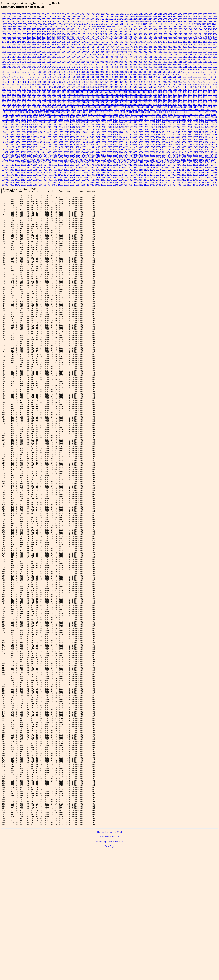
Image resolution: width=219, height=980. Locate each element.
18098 (202, 137)
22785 (165, 175)
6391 (29, 74)
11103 (150, 112)
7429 (145, 84)
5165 (69, 57)
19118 (5, 147)
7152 (4, 82)
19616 (91, 150)
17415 (97, 135)
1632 (24, 37)
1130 (209, 24)
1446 (59, 32)
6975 (24, 79)
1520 (185, 32)
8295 (140, 97)
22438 (42, 172)
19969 (24, 152)
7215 (155, 82)
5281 (74, 62)
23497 (23, 182)
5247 (14, 62)
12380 (165, 115)
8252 (99, 97)
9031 (79, 102)
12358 (42, 115)
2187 (190, 42)
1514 (155, 32)
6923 (200, 77)
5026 (104, 49)
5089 (180, 52)
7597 (130, 87)
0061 (215, 14)
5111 (60, 54)
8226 (69, 97)
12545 (48, 122)
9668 (150, 105)
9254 (135, 102)
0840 (94, 22)
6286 (44, 72)
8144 (14, 94)
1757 (34, 39)
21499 (202, 162)
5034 (145, 49)
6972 (19, 79)
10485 (171, 107)
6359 (205, 72)
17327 (42, 135)
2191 (210, 42)
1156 (50, 27)
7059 (44, 79)
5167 (79, 57)
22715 (48, 175)
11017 (153, 110)
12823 (17, 132)
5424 (69, 67)
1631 (19, 37)
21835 (189, 165)
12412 (91, 117)
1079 (75, 24)
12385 (195, 115)
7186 (104, 82)
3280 (145, 47)
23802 (208, 182)
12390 (214, 115)
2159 (74, 42)
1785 (155, 39)
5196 (4, 59)
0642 (120, 19)
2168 (115, 42)
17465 (134, 135)
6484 (84, 74)
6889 (145, 77)
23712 (153, 182)
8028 (74, 92)
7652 (54, 89)
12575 (97, 122)
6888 (140, 77)
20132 (195, 152)
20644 (208, 157)
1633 (29, 37)
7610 (185, 87)
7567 (49, 87)
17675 (17, 137)
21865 (23, 167)
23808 (5, 185)
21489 (189, 162)
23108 (17, 180)
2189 (200, 42)
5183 (160, 57)
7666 (84, 89)
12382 (177, 115)
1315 (89, 29)
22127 (48, 170)
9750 (180, 105)
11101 (138, 112)
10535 (214, 107)
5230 (145, 59)
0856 (135, 22)
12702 (60, 127)
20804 (48, 160)
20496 (23, 157)
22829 (202, 175)
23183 (42, 180)
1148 (10, 27)
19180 (54, 147)
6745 (210, 74)
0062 (4, 17)
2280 (64, 44)
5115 (79, 54)
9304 (14, 105)
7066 (49, 79)
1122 (169, 24)
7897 (215, 89)
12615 (183, 122)
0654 (170, 19)
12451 (30, 120)
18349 (122, 140)
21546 (30, 165)
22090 (23, 170)
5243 (210, 59)
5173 (109, 57)
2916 (99, 47)
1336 (165, 29)
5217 (84, 59)
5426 (79, 67)
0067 (29, 17)
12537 (17, 122)
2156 (59, 42)
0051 (165, 14)
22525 (128, 172)
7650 (49, 89)
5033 (140, 49)
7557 (24, 87)
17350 (66, 135)
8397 (34, 100)
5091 (190, 52)
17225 (208, 132)
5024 (94, 49)
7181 (79, 82)
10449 (103, 107)
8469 (115, 100)
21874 (36, 167)
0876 (170, 22)
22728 (79, 175)
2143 (210, 39)
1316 (94, 29)
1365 (39, 32)
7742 (145, 89)
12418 (122, 117)
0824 (29, 22)
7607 (175, 87)
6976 (29, 79)
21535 (23, 165)
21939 (116, 167)
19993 (48, 152)
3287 (180, 47)
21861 (17, 167)
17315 (36, 135)
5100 (9, 54)
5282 (79, 62)
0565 (14, 19)
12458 (73, 120)
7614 (205, 87)
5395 (165, 64)
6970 (14, 79)
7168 (74, 82)
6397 (54, 74)
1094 (121, 24)
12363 (66, 115)
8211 (24, 97)
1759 (44, 39)
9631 (74, 105)
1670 (69, 37)
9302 (4, 105)
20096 (153, 152)
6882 (115, 77)
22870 (17, 177)
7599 (140, 87)
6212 (135, 69)
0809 (4, 22)
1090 (101, 24)
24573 (177, 185)
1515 (160, 32)
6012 (190, 67)
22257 (171, 170)
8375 (180, 97)
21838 (196, 165)
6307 (89, 72)
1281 (54, 29)
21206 (214, 160)
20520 (30, 157)
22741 (97, 175)
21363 (85, 162)
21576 (42, 165)
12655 (214, 125)
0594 (89, 19)
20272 (122, 155)
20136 (214, 152)
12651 (189, 125)
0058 (200, 14)
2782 (135, 44)
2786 (155, 44)
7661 (69, 89)
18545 (11, 142)
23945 (91, 185)
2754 (125, 44)
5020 (79, 49)
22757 (134, 175)
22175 (79, 170)
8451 (89, 100)
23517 (42, 182)
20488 (11, 157)
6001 (160, 67)
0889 (215, 22)
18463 (202, 140)
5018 (69, 49)
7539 (195, 84)
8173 (89, 94)
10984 (30, 110)
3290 (195, 47)
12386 (201, 115)
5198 (14, 59)
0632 (99, 19)
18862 (42, 145)
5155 (19, 57)
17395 (91, 135)
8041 (84, 92)
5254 (44, 62)
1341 (190, 29)
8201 (195, 94)
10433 (48, 107)
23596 (97, 182)
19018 (122, 145)
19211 (73, 147)
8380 (190, 97)
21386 (103, 162)
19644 (109, 150)
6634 (155, 74)
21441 (140, 162)
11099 (125, 112)
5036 (155, 49)
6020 (205, 67)
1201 (169, 27)
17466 (140, 135)
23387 (134, 180)
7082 (95, 79)
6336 (140, 72)
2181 (175, 42)
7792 (160, 89)
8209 (14, 97)
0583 (59, 19)
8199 (185, 94)
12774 (97, 130)
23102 (11, 180)
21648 (48, 165)
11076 (35, 112)
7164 (54, 82)
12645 (153, 125)
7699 (130, 89)
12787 (171, 130)
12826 (36, 132)
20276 (128, 155)
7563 (39, 87)
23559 (79, 182)
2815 (24, 47)
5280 (69, 62)
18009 (109, 137)
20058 (116, 152)
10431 (42, 107)
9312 (34, 105)
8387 (215, 97)
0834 (69, 22)
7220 (170, 82)
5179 (140, 57)
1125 (184, 24)
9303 (9, 105)
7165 (59, 82)
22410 (36, 172)
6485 (89, 74)
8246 (89, 97)
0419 (94, 17)
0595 (94, 19)
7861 (210, 89)
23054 (165, 177)
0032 (130, 14)
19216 (79, 147)
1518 (175, 32)
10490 (183, 107)
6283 (29, 72)
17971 (97, 137)
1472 (94, 32)
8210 (19, 97)
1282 (59, 29)
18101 (208, 137)
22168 (73, 170)
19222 (85, 147)
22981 (109, 177)
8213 (34, 97)
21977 (159, 167)
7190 (125, 82)
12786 (165, 130)
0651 (160, 19)
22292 (214, 170)
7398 (94, 84)
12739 (183, 127)
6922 (195, 77)
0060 (210, 14)
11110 (185, 112)
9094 (99, 102)
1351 (19, 32)
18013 (116, 137)
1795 (195, 39)
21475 (165, 162)
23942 (85, 185)
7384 (79, 84)
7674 (104, 89)
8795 (4, 102)
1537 (24, 34)
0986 (40, 24)
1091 (106, 24)
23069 (183, 177)
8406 (44, 100)
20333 (159, 155)
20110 (177, 152)
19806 (177, 150)
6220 (150, 69)
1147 (5, 27)
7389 (84, 84)
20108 (165, 152)
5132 (154, 54)
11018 (159, 110)
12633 (79, 125)
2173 (140, 42)
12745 (208, 127)
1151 (25, 27)
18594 (42, 142)
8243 (84, 97)
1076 (60, 24)
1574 (94, 34)
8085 (135, 92)
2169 (120, 42)
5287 (99, 62)
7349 (44, 84)
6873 (89, 77)
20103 (159, 152)
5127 (134, 54)
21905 (91, 167)
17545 (183, 135)
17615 (5, 137)
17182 (196, 132)
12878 (60, 132)
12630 (60, 125)
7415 (125, 84)
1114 (131, 24)
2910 (69, 47)
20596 (134, 157)
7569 (59, 87)
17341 (60, 135)
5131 (149, 54)
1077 (65, 24)
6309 (99, 72)
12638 (109, 125)
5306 (155, 62)
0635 (104, 19)
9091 (89, 102)
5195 (215, 57)
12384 (189, 115)
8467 (109, 100)
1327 (140, 29)
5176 (125, 57)
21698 (91, 165)
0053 (175, 14)
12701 (54, 127)
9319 (54, 105)
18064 (159, 137)
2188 (195, 42)
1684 (130, 37)
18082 (183, 137)
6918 (175, 77)
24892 (208, 185)
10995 (92, 110)
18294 (66, 140)
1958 (200, 39)
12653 (202, 125)
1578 (115, 34)
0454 (135, 17)
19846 (196, 150)
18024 (128, 137)
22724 (66, 175)
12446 (214, 117)
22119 (42, 170)
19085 (189, 145)
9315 (44, 105)
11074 (29, 112)
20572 (97, 157)
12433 (189, 117)
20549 (79, 157)
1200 (164, 27)
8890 (24, 102)
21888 (60, 167)
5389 (145, 64)
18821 (214, 142)
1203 (179, 27)
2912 (79, 47)
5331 (54, 64)
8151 (34, 94)
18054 (153, 137)
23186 (48, 180)
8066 (110, 92)
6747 (4, 77)
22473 (66, 172)
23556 (73, 182)
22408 (30, 172)
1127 (194, 24)
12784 (153, 130)
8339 (155, 97)
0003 (14, 14)
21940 (122, 167)
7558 (29, 87)
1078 (70, 24)
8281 (130, 97)
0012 (54, 14)
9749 (175, 105)
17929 (85, 137)
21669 (66, 165)
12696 (42, 127)
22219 (128, 170)
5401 (195, 64)
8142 (4, 94)
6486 (94, 74)
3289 (190, 47)
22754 (122, 175)
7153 (9, 82)
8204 (205, 94)
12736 (177, 127)
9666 (145, 105)
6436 (74, 74)
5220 (94, 59)
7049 (34, 79)
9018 (69, 102)
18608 (54, 142)
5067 (74, 52)
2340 (74, 44)
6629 (130, 74)
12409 (73, 117)
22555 (153, 172)
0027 (104, 14)
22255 (165, 170)
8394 (24, 100)
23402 (146, 180)
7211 (135, 82)
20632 (196, 157)
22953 (66, 177)
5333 (64, 64)
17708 (23, 137)
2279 (59, 44)
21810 (146, 165)
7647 (39, 89)
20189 (60, 155)
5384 (125, 64)
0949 (15, 24)
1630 (14, 37)
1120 (160, 24)
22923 (48, 177)
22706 (42, 175)
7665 (79, 89)
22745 (109, 175)
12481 (171, 120)
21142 (201, 160)
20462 (5, 157)
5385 (130, 64)
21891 (73, 167)
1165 (94, 27)
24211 (134, 185)
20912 (85, 160)
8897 (34, 102)
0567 (24, 19)
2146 (9, 42)
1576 (104, 34)
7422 (130, 84)
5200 (24, 59)
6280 (14, 72)
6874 (94, 77)
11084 (53, 112)
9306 (24, 105)
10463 (140, 107)
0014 (64, 14)
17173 (189, 132)
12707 (66, 127)
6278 (4, 72)
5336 (74, 64)
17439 (128, 135)
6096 (59, 69)
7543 (200, 84)
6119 (109, 69)
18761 (159, 142)
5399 (185, 64)
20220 (73, 155)
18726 (128, 142)
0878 (180, 22)
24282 (140, 185)
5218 (89, 59)
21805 (140, 165)
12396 (17, 117)
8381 (195, 97)
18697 (109, 142)
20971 (134, 160)
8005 (44, 92)
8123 (175, 92)
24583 (183, 185)
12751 (23, 130)
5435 (99, 67)
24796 (202, 185)
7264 (29, 84)
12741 (189, 127)
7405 (109, 84)
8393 (19, 100)
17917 (79, 137)
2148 (19, 42)
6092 (39, 69)
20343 (171, 155)
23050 (159, 177)
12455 (54, 120)
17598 (208, 135)
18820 (208, 142)
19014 (109, 145)
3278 (135, 47)
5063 (54, 52)
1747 (200, 37)
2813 (14, 47)
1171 (124, 27)
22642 (208, 172)
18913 (66, 145)
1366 (44, 32)
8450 (84, 100)
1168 (109, 27)
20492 (17, 157)
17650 (11, 137)
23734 (165, 182)
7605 (165, 87)
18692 (103, 142)
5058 (34, 52)
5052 (9, 52)
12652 (196, 125)
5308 (165, 62)
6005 (170, 67)
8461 (99, 100)
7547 (210, 84)
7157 (29, 82)
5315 (190, 62)
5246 (9, 62)
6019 (200, 67)
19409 (202, 147)
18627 (60, 142)
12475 (134, 120)
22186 (91, 170)
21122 (189, 160)
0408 (84, 17)
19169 (42, 147)
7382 (74, 84)
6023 (4, 69)
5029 (120, 49)
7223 (185, 82)
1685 (135, 37)
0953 (20, 24)
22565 (165, 172)
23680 (140, 182)
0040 (155, 14)
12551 (66, 122)
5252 (39, 62)
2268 (4, 44)
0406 (74, 17)
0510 (205, 17)
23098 (5, 180)
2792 (185, 44)
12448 (11, 120)
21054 (165, 160)
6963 (215, 77)
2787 (160, 44)
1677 (99, 37)
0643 (125, 19)
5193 (205, 57)
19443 (11, 150)
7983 (34, 92)
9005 (54, 102)
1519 (180, 32)
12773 (91, 130)
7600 (145, 87)
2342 (84, 44)
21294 (48, 162)
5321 (4, 64)
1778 (120, 39)
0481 (180, 17)
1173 (134, 27)
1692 (165, 37)
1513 (150, 32)
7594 (115, 87)
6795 (74, 77)
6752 (29, 77)
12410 (79, 117)
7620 (9, 89)
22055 (202, 167)
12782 (140, 130)
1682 (120, 37)
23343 (109, 180)
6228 (185, 69)
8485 (160, 100)
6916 (165, 77)
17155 (177, 132)
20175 (48, 155)
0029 (115, 14)
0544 (215, 17)
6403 (69, 74)
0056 (190, 14)
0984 (35, 24)
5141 (200, 54)
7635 (24, 89)
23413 (153, 180)
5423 (64, 67)
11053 (183, 110)
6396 (49, 74)
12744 (202, 127)
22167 (66, 170)
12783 (146, 130)
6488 (99, 74)
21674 (73, 165)
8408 (49, 100)
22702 (36, 175)
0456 (145, 17)
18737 (134, 142)
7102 (155, 79)
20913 (91, 160)
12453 (42, 120)
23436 (171, 180)
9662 (140, 105)
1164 (89, 27)
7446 (155, 84)
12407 (60, 117)
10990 (67, 110)
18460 (196, 140)
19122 (11, 147)
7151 (215, 79)
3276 (125, 47)
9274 (170, 102)
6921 (190, 77)
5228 (135, 59)
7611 (190, 87)
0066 (24, 17)
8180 (120, 94)
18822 (5, 145)
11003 (122, 110)
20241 (91, 155)
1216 (199, 27)
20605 (153, 157)
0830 (49, 22)
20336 (165, 155)
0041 (160, 14)
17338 (54, 135)
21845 (214, 165)
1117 (145, 24)
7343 (34, 84)
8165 (64, 94)
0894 (10, 24)
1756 (29, 39)
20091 (146, 152)
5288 (104, 62)
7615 (210, 87)
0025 (99, 14)
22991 (122, 177)
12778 (116, 130)
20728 (42, 160)
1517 (170, 32)
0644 (130, 19)
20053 (103, 152)
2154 (49, 42)
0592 (79, 19)
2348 (115, 44)
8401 (39, 100)
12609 (146, 122)
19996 (54, 152)
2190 (205, 42)
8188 (145, 94)
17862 (60, 137)
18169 (23, 140)
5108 (50, 54)
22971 (91, 177)
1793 (190, 39)
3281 (150, 47)
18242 (48, 140)
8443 (69, 100)
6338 (150, 72)
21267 (17, 162)
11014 (147, 110)
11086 (65, 112)
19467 (23, 150)
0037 (150, 14)
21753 (109, 165)
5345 (84, 64)
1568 (64, 34)
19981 (42, 152)
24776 (195, 185)
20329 (153, 155)
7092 (135, 79)
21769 (116, 165)
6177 (124, 69)
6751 (24, 77)
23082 (208, 177)
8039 (79, 92)
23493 (17, 182)
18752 (146, 142)
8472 (120, 100)
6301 (59, 72)
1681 (115, 37)
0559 (4, 19)
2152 (39, 42)
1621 (200, 34)
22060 (208, 167)
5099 (4, 54)
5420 (49, 67)
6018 (195, 67)
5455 (155, 67)
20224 (79, 155)
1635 (39, 37)
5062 (49, 52)
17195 (202, 132)
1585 (150, 34)
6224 (165, 69)
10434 (54, 107)
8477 (135, 100)
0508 (195, 17)
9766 (25, 107)
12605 (122, 122)
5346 (89, 64)
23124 (23, 180)
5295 (109, 62)
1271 (4, 29)
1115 (135, 24)
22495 (91, 172)
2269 (9, 44)
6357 (195, 72)
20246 (97, 155)
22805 (183, 175)
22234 (140, 170)
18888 (60, 145)
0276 (54, 17)
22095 (30, 170)
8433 (59, 100)
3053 (109, 47)
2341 (79, 44)
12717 (109, 127)
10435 (60, 107)
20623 (177, 157)
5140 (195, 54)
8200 (190, 94)
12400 (30, 117)
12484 (189, 120)
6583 (120, 74)
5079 (130, 52)
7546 (205, 84)
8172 (84, 94)
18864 (48, 145)
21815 (159, 165)
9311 (29, 105)
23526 (48, 182)
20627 (183, 157)
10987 (49, 110)
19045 (134, 145)
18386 (153, 140)
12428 (165, 117)
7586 (94, 87)
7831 (175, 89)
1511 (140, 32)
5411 (4, 67)
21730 (97, 165)
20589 (122, 157)
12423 (146, 117)
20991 (147, 160)
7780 (150, 89)
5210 (49, 59)
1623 (210, 34)
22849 (5, 177)
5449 (130, 67)
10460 (128, 107)
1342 (195, 29)
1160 (69, 27)
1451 (79, 32)
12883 (91, 132)
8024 (69, 92)
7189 (120, 82)
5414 (19, 67)
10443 (91, 107)
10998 (110, 110)
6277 (215, 69)
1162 (79, 27)
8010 (59, 92)
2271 (19, 44)
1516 (165, 32)
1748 (205, 37)
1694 (175, 37)
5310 (175, 62)
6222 (155, 69)
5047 (200, 49)
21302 (60, 162)
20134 (202, 152)
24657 (189, 185)
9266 (165, 102)
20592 (128, 157)
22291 (208, 170)
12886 (109, 132)
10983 (24, 110)
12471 (116, 120)
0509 (200, 17)
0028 (109, 14)
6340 (160, 72)
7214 (150, 82)
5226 (125, 59)
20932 (110, 160)
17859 (54, 137)
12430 (177, 117)
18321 (97, 140)
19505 (30, 150)
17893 (66, 137)
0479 (175, 17)
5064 (59, 52)
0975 (30, 24)
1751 (4, 39)
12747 (214, 127)
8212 (29, 97)
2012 (205, 39)
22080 (11, 170)
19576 (48, 150)
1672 (79, 37)
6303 (69, 72)
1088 (91, 24)
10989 (61, 110)
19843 (189, 150)
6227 (180, 69)
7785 (155, 89)
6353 (175, 72)
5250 (29, 62)
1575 (99, 34)
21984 (165, 167)
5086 (165, 52)
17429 (116, 135)
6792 (59, 77)
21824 (171, 165)
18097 (196, 137)
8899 (44, 102)
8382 (200, 97)
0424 (120, 17)
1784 (150, 39)
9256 (140, 102)
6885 (130, 77)
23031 (134, 177)
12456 (60, 120)
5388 (140, 64)
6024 (9, 69)
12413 (97, 117)
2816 (29, 47)
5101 (14, 54)
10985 (36, 110)
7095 (140, 79)
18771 (171, 142)
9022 (74, 102)
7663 (74, 89)
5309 (170, 62)
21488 (183, 162)
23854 (36, 185)
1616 (180, 34)
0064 (14, 17)
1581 (130, 34)
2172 (135, 42)
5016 (59, 49)
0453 (130, 17)
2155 (54, 42)
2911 (74, 47)
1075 (55, 24)
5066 (69, 52)
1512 (145, 32)
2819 (44, 47)
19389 (183, 147)
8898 (39, 102)
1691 (160, 37)
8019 (64, 92)
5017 (64, 49)
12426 (159, 117)
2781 (130, 44)
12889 (122, 132)
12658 (17, 127)
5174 (115, 57)
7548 (215, 84)
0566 (19, 19)
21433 (128, 162)
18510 (5, 142)
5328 (39, 64)
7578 (79, 87)
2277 (49, 44)
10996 (98, 110)
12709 (79, 127)
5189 (185, 57)
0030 (120, 14)
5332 (59, 64)
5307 (160, 62)
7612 (195, 87)
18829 (17, 145)
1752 (9, 39)
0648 (145, 19)
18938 (85, 145)
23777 (189, 182)
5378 (104, 64)
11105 (162, 112)
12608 (140, 122)
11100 (132, 112)
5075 (109, 52)
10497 (201, 107)
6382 (19, 74)
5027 (109, 49)
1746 (195, 37)
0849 (104, 22)
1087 (85, 24)
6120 (114, 69)
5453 (150, 67)
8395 (29, 100)
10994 (86, 110)
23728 (159, 182)
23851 (24, 185)
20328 (146, 155)
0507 (190, 17)
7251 (195, 82)
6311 (109, 72)
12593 (109, 122)
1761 (54, 39)
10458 (122, 107)
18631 (66, 142)
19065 (159, 145)
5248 (19, 62)
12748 (5, 130)
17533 (171, 135)
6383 (24, 74)
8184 (135, 94)
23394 (140, 180)
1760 (49, 39)
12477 (146, 120)
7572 (64, 87)
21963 (140, 167)
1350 (14, 32)
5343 (79, 64)
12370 (109, 115)
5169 (89, 57)
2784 (145, 44)
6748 (9, 77)
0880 (185, 22)
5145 (4, 57)
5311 (180, 62)
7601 (150, 87)
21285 (30, 162)
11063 (4, 112)
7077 (69, 79)
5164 (64, 57)
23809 (11, 185)
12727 (140, 127)
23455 (189, 180)
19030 (128, 145)
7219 (165, 82)
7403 (104, 84)
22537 (134, 172)
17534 (177, 135)
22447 (60, 172)
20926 (104, 160)
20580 (116, 157)
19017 (116, 145)
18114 (5, 140)
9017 (64, 102)
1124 (179, 24)
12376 (140, 115)
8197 (175, 94)
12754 (36, 130)
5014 (49, 49)
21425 (122, 162)
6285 (39, 72)
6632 (145, 74)
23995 (128, 185)
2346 (104, 44)
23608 (116, 182)
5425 (74, 67)
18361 (128, 140)
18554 (17, 142)
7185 (99, 82)
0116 (44, 17)
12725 (134, 127)
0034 (140, 14)
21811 (152, 165)
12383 (183, 115)
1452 (84, 32)
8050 (90, 92)
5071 (89, 52)
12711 (85, 127)
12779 (122, 130)
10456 (115, 107)
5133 (159, 54)
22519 (122, 172)
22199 (97, 170)
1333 (150, 29)
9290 (185, 102)
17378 (73, 135)
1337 (170, 29)
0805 (210, 19)
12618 (202, 122)
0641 (115, 19)
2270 (14, 44)
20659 (214, 157)
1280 (49, 29)
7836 (180, 89)
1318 (104, 29)
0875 (165, 22)
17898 (73, 137)
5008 (19, 49)
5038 (165, 49)
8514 (210, 100)
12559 (85, 122)
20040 (85, 152)
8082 (130, 92)
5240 (195, 59)
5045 (190, 49)
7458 (160, 84)
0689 (180, 19)
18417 (177, 140)
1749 (210, 37)
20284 (134, 155)
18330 (109, 140)
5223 (109, 59)
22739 (91, 175)
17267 (11, 135)
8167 (74, 94)
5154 (14, 57)
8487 (170, 100)
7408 (115, 84)
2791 (180, 44)
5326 (29, 64)
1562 (34, 34)
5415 (24, 67)
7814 (170, 89)
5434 (94, 67)
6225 (170, 69)
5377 (99, 64)
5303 (140, 62)
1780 (130, 39)
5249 (24, 62)
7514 (180, 84)
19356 (159, 147)
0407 (79, 17)
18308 (85, 140)
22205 (103, 170)
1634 (34, 37)
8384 (210, 97)
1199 (158, 27)
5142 (205, 54)
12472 (122, 120)
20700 (24, 160)
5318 (205, 62)
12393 (5, 117)
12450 (23, 120)
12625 (30, 125)
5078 (125, 52)
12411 (85, 117)
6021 (210, 67)
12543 (42, 122)
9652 (115, 105)
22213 (116, 170)
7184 (94, 82)
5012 (39, 49)
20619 (165, 157)
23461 (196, 180)
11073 (22, 112)
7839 (185, 89)
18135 (11, 140)
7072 (59, 79)
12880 (73, 132)
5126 (129, 54)
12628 (48, 125)
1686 (140, 37)
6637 (165, 74)
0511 (210, 17)
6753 (34, 77)
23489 (11, 182)
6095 (54, 69)
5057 (29, 52)
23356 (116, 180)
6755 (44, 77)
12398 (23, 117)
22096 (36, 170)
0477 (165, 17)
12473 (128, 120)
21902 (85, 167)
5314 (185, 62)
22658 (5, 175)
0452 (125, 17)
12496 (5, 122)
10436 (66, 107)
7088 (120, 79)
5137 (179, 54)
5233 (160, 59)
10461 (134, 107)
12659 (23, 127)
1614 (170, 34)
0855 (130, 22)
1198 (154, 27)
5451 (140, 67)
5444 (104, 67)
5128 (139, 54)
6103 (90, 69)
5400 (190, 64)
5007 (14, 49)
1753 (14, 39)
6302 (64, 72)
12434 (196, 117)
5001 (200, 47)
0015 (69, 14)
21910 (97, 167)
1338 (175, 29)
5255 (49, 62)
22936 (60, 177)
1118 (150, 24)
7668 (89, 89)
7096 (145, 79)
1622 (205, 34)
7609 (180, 87)
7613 (200, 87)
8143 (9, 94)
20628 (189, 157)
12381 (171, 115)
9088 (84, 102)
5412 (9, 67)
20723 (36, 160)
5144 (215, 54)
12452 (36, 120)
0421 (104, 17)
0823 (24, 22)
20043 (91, 152)
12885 (103, 132)
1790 (180, 39)
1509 (130, 32)
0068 (34, 17)
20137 (5, 155)
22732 (85, 175)
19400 (189, 147)
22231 (134, 170)
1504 (120, 32)
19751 (165, 150)
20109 (171, 152)
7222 (180, 82)
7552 (9, 87)
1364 (34, 32)
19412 (208, 147)
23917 (67, 185)
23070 (189, 177)
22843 (214, 175)
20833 (61, 160)
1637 (44, 37)
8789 (215, 100)
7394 (89, 84)
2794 (190, 44)
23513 (36, 182)
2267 (215, 42)
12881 (79, 132)
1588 (165, 34)
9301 (215, 102)
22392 (23, 172)
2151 (34, 42)
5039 (170, 49)
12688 (30, 127)
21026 (159, 160)
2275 (39, 44)
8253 (104, 97)
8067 (115, 92)
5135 (169, 54)
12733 (165, 127)
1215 (194, 27)
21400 (109, 162)
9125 (125, 102)
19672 (116, 150)
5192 (200, 57)
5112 (64, 54)
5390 (150, 64)
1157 (55, 27)
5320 (215, 62)
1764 (69, 39)
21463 (153, 162)
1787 (165, 39)
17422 (103, 135)
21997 (183, 167)
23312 (91, 180)
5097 (215, 52)
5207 (34, 59)
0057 (195, 14)
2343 (89, 44)
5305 (150, 62)
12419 (128, 117)
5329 (44, 64)
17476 (153, 135)
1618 (190, 34)
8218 (59, 97)
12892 (128, 132)
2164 (94, 42)
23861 (42, 185)
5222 (104, 59)
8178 (109, 94)
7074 (64, 79)
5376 (94, 64)
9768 (30, 107)
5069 (84, 52)
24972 (214, 185)
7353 (54, 84)
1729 (190, 37)
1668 (59, 37)
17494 (159, 135)
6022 (215, 67)
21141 (195, 160)
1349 (9, 32)
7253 (205, 82)
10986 (43, 110)
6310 (104, 72)
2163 (89, 42)
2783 (140, 44)
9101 (120, 102)
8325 (150, 97)
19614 (85, 150)
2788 (165, 44)
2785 (150, 44)
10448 (97, 107)
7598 (135, 87)
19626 (97, 150)
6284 (34, 72)
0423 (115, 17)
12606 (128, 122)
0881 (190, 22)
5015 (54, 49)
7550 (4, 87)
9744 (170, 105)
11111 (191, 112)
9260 (150, 102)
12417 (116, 117)
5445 (109, 67)
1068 (45, 24)
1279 (44, 29)
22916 (42, 177)
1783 (145, 39)
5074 (104, 52)
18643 (73, 142)
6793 (64, 77)
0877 (175, 22)
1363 (29, 32)
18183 (30, 140)
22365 (11, 172)
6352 (170, 72)
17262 (214, 132)
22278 (196, 170)
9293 (195, 102)
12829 (54, 132)
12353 (35, 115)
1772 (104, 39)
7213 (145, 82)
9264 (155, 102)
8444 (74, 100)
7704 (140, 89)
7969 (29, 92)
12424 (153, 117)
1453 (89, 32)
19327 (134, 147)
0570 (39, 19)
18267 (54, 140)
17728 (36, 137)
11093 (95, 112)
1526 (215, 32)
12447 (5, 120)
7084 (105, 79)
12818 (202, 130)
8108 (155, 92)
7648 (44, 89)
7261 (14, 84)
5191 (195, 57)
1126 (189, 24)
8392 (14, 100)
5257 (54, 62)
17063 (140, 132)
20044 (97, 152)
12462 (97, 120)
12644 (146, 125)
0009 (39, 14)
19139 (23, 147)
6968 (9, 79)
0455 (140, 17)
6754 (39, 77)
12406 (54, 117)
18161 (17, 140)
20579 (109, 157)
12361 (54, 115)
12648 (171, 125)
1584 (145, 34)
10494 (189, 107)
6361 (215, 72)
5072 (94, 52)
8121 (170, 92)
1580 (125, 34)
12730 (159, 127)
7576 (74, 87)
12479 (159, 120)
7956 (19, 92)
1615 (175, 34)
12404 (48, 117)
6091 (34, 69)
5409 (210, 64)
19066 (165, 145)
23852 (30, 185)
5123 (114, 54)
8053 (100, 92)
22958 (79, 177)
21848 (5, 167)
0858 (145, 22)
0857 (140, 22)
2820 (49, 47)
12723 (122, 127)
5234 (165, 59)
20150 (30, 155)
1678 (104, 37)
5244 (215, 59)
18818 (202, 142)
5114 (74, 54)
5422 (59, 67)
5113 (69, 54)
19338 (140, 147)
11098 (119, 112)
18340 (116, 140)
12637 (103, 125)
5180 (145, 57)
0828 (39, 22)
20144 (17, 155)
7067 (54, 79)
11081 (41, 112)
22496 (97, 172)
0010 (44, 14)
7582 (84, 87)
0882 (195, 22)
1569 (69, 34)
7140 (195, 79)
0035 (145, 14)
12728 (146, 127)
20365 (196, 155)
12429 (171, 117)
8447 (79, 100)
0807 (215, 19)
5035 (150, 49)
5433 (89, 67)
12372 (122, 115)
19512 (36, 150)
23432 (165, 180)
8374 (175, 97)
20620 (171, 157)
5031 (130, 49)
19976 (36, 152)
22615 (189, 172)
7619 (4, 89)
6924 (205, 77)
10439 (78, 107)
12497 (11, 122)
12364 (72, 115)
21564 (36, 165)
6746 (215, 74)
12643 (140, 125)
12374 (134, 115)
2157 (64, 42)
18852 (30, 145)
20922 (97, 160)
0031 (125, 14)
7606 (170, 87)
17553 (189, 135)
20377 (202, 155)
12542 (36, 122)
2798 (210, 44)
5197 (9, 59)
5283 (84, 62)
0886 (200, 22)
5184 (165, 57)
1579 (120, 34)
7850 (200, 89)
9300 (210, 102)
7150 (210, 79)
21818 (165, 165)
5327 (34, 64)
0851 (109, 22)
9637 (89, 105)
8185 (140, 94)
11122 (11, 115)
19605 (79, 150)
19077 (183, 145)
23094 (214, 177)
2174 (145, 42)
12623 (17, 125)
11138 (23, 115)
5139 (190, 54)
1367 (49, 32)
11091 (83, 112)
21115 (183, 160)
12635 (91, 125)
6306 (84, 72)
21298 (54, 162)
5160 (44, 57)
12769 (79, 130)
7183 (89, 82)
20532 (54, 157)
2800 (4, 47)
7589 (104, 87)
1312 (74, 29)
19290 (103, 147)
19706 (128, 150)
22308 (5, 172)
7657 (59, 89)
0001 (4, 14)
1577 (109, 34)
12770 (85, 130)
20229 (85, 155)
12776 (109, 130)
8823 (19, 102)
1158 (60, 27)
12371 (115, 115)
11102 (144, 112)
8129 (195, 92)
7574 (69, 87)
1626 (9, 37)
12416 (109, 117)
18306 (79, 140)
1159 (64, 27)
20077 (134, 152)
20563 (91, 157)
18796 (189, 142)
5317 (200, 62)
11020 (171, 110)
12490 (208, 120)
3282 (155, 47)
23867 (48, 185)
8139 (215, 92)
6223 (160, 69)
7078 (74, 79)
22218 (122, 170)
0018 (79, 14)
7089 (125, 79)
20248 (103, 155)
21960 (134, 167)
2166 (104, 42)
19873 (202, 150)
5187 (175, 57)
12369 (103, 115)
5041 (180, 49)
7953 (14, 92)
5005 (4, 49)
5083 (150, 52)
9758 (205, 105)
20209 (66, 155)
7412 (120, 84)
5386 (135, 64)
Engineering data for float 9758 (110, 969)
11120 (5, 115)
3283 (160, 47)
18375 (146, 140)
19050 (140, 145)
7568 (54, 87)
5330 (49, 64)
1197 (149, 27)
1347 (215, 29)
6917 (170, 77)
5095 (210, 52)
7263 (24, 84)
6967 (4, 79)
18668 (91, 142)
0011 (49, 14)
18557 (23, 142)
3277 (130, 47)
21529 (17, 165)
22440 (48, 172)
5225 (120, 59)
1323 (125, 29)
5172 (104, 57)
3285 (170, 47)
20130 (189, 152)
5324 (19, 64)
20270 (116, 155)
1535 (14, 34)
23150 (36, 180)
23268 (66, 180)
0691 (190, 19)
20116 (183, 152)
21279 (23, 162)
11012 (141, 110)
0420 (99, 17)
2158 (69, 42)
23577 (85, 182)
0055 (185, 14)
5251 (34, 62)
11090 (77, 112)
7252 (200, 82)
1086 (80, 24)
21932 (109, 167)
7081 (90, 79)
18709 (116, 142)
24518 (171, 185)
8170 (79, 94)
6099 (74, 69)
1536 (19, 34)
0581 (49, 19)
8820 (14, 102)
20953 (116, 160)
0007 (34, 14)
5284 (89, 62)
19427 (214, 147)
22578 (171, 172)
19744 (153, 150)
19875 (208, 150)
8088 (145, 92)
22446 (54, 172)
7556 (19, 87)
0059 (205, 14)
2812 (9, 47)
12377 (146, 115)
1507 (125, 32)
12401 (36, 117)
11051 (177, 110)
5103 (24, 54)
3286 (175, 47)
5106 (40, 54)
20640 (202, 157)
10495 (195, 107)
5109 (55, 54)
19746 (159, 150)
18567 (30, 142)
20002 (67, 152)
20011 (73, 152)
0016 (74, 14)
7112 (170, 79)
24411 (152, 185)
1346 (210, 29)
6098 (69, 69)
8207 (4, 97)
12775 (103, 130)
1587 (160, 34)
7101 (150, 79)
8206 (215, 94)
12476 (140, 120)
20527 (42, 157)
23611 (128, 182)
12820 (214, 130)
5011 (34, 49)
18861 (36, 145)
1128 (199, 24)
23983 (122, 185)
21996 (177, 167)
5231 (150, 59)
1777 (115, 39)
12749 (11, 130)
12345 (29, 115)
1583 (140, 34)
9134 (130, 102)
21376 (91, 162)
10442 (85, 107)
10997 (104, 110)
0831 (54, 22)
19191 (60, 147)
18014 (122, 137)
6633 (150, 74)
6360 (210, 72)
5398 (180, 64)
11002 (116, 110)
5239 (190, 59)
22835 (208, 175)
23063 (177, 177)
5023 (89, 49)
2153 (44, 42)
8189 (150, 94)
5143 (210, 54)
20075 (128, 152)
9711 (155, 105)
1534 (9, 34)
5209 (44, 59)
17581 (202, 135)
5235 (170, 59)
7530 (190, 84)
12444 (202, 117)
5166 (74, 57)
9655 (120, 105)
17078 (153, 132)
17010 (134, 132)
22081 (17, 170)
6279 (9, 72)
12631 (66, 125)
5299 (120, 62)
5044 (185, 49)
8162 (49, 94)
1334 (155, 29)
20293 (140, 155)
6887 (135, 77)
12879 (66, 132)
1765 (74, 39)
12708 (73, 127)
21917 (103, 167)
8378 (185, 97)
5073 (99, 52)
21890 (66, 167)
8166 (69, 94)
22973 (103, 177)
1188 (144, 27)
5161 (49, 57)
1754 (19, 39)
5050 (215, 49)
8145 (19, 94)
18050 (146, 137)
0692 (195, 19)
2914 (89, 47)
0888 (210, 22)
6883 (120, 77)
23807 (214, 182)
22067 (5, 170)
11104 (156, 112)
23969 (116, 185)
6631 (140, 74)
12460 (85, 120)
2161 (79, 42)
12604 (116, 122)
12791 (189, 130)
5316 (195, 62)
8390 (4, 100)
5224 (115, 59)
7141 (200, 79)
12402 (42, 117)
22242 (146, 170)
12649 (177, 125)
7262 (19, 84)
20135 (208, 152)
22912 (36, 177)
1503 (115, 32)
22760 (140, 175)
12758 (54, 130)
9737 (165, 105)
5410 (215, 64)
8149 (29, 94)
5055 (19, 52)
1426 (54, 32)
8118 (165, 92)
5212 (59, 59)
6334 (130, 72)
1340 (185, 29)
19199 (66, 147)
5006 (9, 49)
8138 (210, 92)
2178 (160, 42)
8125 (180, 92)
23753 (183, 182)
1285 (64, 29)
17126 (159, 132)
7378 (64, 84)
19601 (73, 150)
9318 (49, 105)
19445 (17, 150)
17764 (42, 137)
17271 (17, 135)
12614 (177, 122)
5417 (34, 67)
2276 (44, 44)
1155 (45, 27)
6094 (49, 69)
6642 (190, 74)
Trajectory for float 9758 (109, 964)
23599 (109, 182)
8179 (115, 94)
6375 (9, 74)
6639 (175, 74)
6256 (200, 69)
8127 (190, 92)
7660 (64, 89)
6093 (44, 69)
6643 (195, 74)
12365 (78, 115)
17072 (146, 132)
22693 (30, 175)
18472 (208, 140)
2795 (195, 44)
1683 (125, 37)
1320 (109, 29)
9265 (160, 102)
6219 (145, 69)
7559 (34, 87)
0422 (109, 17)
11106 (168, 112)
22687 (23, 175)
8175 (99, 94)
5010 (29, 49)
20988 (141, 160)
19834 (183, 150)
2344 (94, 44)
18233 (42, 140)
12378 (152, 115)
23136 (30, 180)
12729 (153, 127)
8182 (125, 94)
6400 (59, 74)
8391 (9, 100)
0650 (155, 19)
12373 (128, 115)
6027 (24, 69)
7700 (135, 89)
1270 (214, 27)
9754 (190, 105)
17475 (146, 135)
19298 (109, 147)
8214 (39, 97)
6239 (195, 69)
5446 (115, 67)
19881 (5, 152)
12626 (36, 125)
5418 (39, 67)
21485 (177, 162)
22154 (60, 170)
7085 (110, 79)
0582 (54, 19)
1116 (140, 24)
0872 (150, 22)
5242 (205, 59)
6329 (125, 72)
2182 (180, 42)
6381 (14, 74)
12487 (202, 120)
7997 (39, 92)
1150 (20, 27)
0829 (44, 22)
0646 (140, 19)
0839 (89, 22)
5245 (4, 62)
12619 (208, 122)
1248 (204, 27)
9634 (84, 105)
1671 (74, 37)
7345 (39, 84)
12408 (66, 117)
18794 (183, 142)
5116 (84, 54)
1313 (79, 29)
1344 (200, 29)
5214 (69, 59)
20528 (48, 157)
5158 (34, 57)
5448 (125, 67)
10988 (55, 110)
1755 (24, 39)
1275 (24, 29)
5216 (79, 59)
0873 (155, 22)
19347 (152, 147)
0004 (19, 14)
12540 (23, 122)
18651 (79, 142)
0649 (150, 19)
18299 (73, 140)
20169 (42, 155)
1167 (104, 27)
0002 (9, 14)
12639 (116, 125)
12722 (116, 127)
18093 (189, 137)
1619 (195, 34)
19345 (146, 147)
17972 (103, 137)
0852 (115, 22)
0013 (59, 14)
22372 (17, 172)
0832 (59, 22)
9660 (135, 105)
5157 (29, 57)
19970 (30, 152)
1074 (50, 24)
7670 (94, 89)
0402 (59, 17)
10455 (109, 107)
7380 (69, 84)
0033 (135, 14)
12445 (208, 117)
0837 (84, 22)
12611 (159, 122)
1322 (120, 29)
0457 (150, 17)
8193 (160, 94)
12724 (128, 127)
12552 (73, 122)
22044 (196, 167)
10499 (208, 107)
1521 (190, 32)
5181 (150, 57)
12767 (66, 130)
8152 (39, 94)
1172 (129, 27)
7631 (19, 89)
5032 (135, 49)
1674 (89, 37)
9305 (19, 105)
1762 (59, 39)
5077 (120, 52)
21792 (128, 165)
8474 (125, 100)
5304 (145, 62)
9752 (185, 105)
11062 (213, 110)
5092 (195, 52)
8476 (130, 100)
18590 (36, 142)
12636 (97, 125)
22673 (11, 175)
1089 (96, 24)
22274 (189, 170)
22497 (103, 172)
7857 (205, 89)
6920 (185, 77)
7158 (34, 82)
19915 (11, 152)
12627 (42, 125)
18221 (36, 140)
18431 (183, 140)
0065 (19, 17)
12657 (11, 127)
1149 (15, 27)
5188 (180, 57)
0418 (89, 17)
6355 (185, 72)
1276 (29, 29)
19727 (146, 150)
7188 (115, 82)
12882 (85, 132)
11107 (173, 112)
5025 (99, 49)
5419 (44, 67)
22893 (30, 177)
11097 (113, 112)
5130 (144, 54)
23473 (202, 180)
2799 (215, 44)
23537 (60, 182)
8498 (185, 100)
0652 (165, 19)
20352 (177, 155)
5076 (115, 52)
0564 (9, 19)
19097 (202, 145)
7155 (19, 82)
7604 (160, 87)
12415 (103, 117)
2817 (34, 47)
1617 (185, 34)
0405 (69, 17)
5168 (84, 57)
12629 (54, 125)
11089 (71, 112)
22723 (60, 175)
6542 (115, 74)
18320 (91, 140)
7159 (39, 82)
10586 (6, 110)
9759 (210, 105)
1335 (160, 29)
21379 (97, 162)
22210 (109, 170)
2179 (165, 42)
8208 (9, 97)
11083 (47, 112)
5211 (54, 59)
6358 (200, 72)
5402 (200, 64)
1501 (104, 32)
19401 (195, 147)
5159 (39, 57)
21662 (54, 165)
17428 (109, 135)
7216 (160, 82)
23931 (73, 185)
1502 (109, 32)
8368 (160, 97)
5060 (39, 52)
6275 (205, 69)
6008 (175, 67)
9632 (79, 105)
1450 (74, 32)
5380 (109, 64)
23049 (153, 177)
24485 (159, 185)
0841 (99, 22)
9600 (59, 105)
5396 (170, 64)
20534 (60, 157)
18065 (165, 137)
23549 (66, 182)
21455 (146, 162)
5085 (160, 52)
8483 (155, 100)
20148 (23, 155)
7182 (84, 82)
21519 (5, 165)
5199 (19, 59)
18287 (60, 140)
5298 (115, 62)
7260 (9, 84)
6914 (155, 77)
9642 (94, 105)
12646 (159, 125)
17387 (85, 135)
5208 (39, 59)
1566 (54, 34)
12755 (42, 130)
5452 (145, 67)
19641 (103, 150)
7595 (120, 87)
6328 (120, 72)
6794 (69, 77)
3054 (115, 47)
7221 (175, 82)
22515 (116, 172)
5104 (29, 54)
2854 (64, 47)
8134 (205, 92)
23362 (122, 180)
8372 (170, 97)
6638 (170, 74)
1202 (174, 27)
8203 (200, 94)
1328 (145, 29)
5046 (195, 49)
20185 (54, 155)
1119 (155, 24)
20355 (183, 155)
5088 (175, 52)
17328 (48, 135)
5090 (185, 52)
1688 (150, 37)
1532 (4, 34)
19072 (177, 145)
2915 (94, 47)
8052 (95, 92)
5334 (69, 64)
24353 (146, 185)
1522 (195, 32)
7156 (24, 82)
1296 (69, 29)
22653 (214, 172)
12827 (42, 132)
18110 (214, 137)
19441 (5, 150)
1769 (94, 39)
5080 (135, 52)
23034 (140, 177)
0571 (44, 19)
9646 (104, 105)
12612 (165, 122)
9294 (200, 102)
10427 (35, 107)
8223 (64, 97)
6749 (14, 77)
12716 (103, 127)
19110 (214, 145)
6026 (19, 69)
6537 (109, 74)
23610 (122, 182)
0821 (14, 22)
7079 (79, 79)
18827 (11, 145)
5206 (29, 59)
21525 (11, 165)
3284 (165, 47)
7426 (140, 84)
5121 (104, 54)
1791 (185, 39)
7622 (14, 89)
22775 (159, 175)
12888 (116, 132)
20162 (36, 155)
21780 (122, 165)
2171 (130, 42)
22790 (171, 175)
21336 (73, 162)
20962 (122, 160)
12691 (36, 127)
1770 (99, 39)
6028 (29, 69)
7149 (205, 79)
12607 (134, 122)
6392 (34, 74)
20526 (36, 157)
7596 (125, 87)
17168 (183, 132)
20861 (73, 160)
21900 (79, 167)
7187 (109, 82)
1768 (89, 39)
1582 (135, 34)
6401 (64, 74)
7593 (109, 87)
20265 (109, 155)
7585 (89, 87)
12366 (85, 115)
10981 (12, 110)
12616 (189, 122)
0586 (64, 19)
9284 (180, 102)
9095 (104, 102)
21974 (153, 167)
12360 (48, 115)
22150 (54, 170)
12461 (91, 120)
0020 (89, 14)
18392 (165, 140)
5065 (64, 52)
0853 (120, 22)
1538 (29, 34)
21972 (146, 167)
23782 (196, 182)
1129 (204, 24)
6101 (79, 69)
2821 (54, 47)
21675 (79, 165)
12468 (109, 120)
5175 (120, 57)
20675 (11, 160)
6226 (175, 69)
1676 (94, 37)
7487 (170, 84)
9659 (130, 105)
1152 (30, 27)
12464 (103, 120)
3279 (140, 47)
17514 (165, 135)
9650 (109, 105)
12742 (196, 127)
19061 (146, 145)
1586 (155, 34)
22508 (109, 172)
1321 (115, 29)
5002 (205, 47)
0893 (5, 24)
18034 (140, 137)
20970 (128, 160)
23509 (30, 182)
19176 (48, 147)
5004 (215, 47)
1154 (40, 27)
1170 (119, 27)
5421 (54, 67)
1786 (160, 39)
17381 (79, 135)
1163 (84, 27)
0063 (9, 17)
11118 (215, 112)
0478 (170, 17)
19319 (128, 147)
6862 (79, 77)
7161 (49, 82)
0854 (125, 22)
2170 (125, 42)
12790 (183, 130)
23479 (208, 180)
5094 (205, 52)
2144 (215, 39)
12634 (85, 125)
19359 (165, 147)
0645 (135, 19)
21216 (5, 162)
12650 (183, 125)
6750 (19, 77)
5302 (135, 62)
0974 (25, 24)
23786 (202, 182)
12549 (54, 122)
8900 (49, 102)
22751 (116, 175)
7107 (165, 79)
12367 (91, 115)
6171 (119, 69)
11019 (165, 110)
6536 (104, 74)
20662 (5, 160)
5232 (155, 59)
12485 (196, 120)
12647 (165, 125)
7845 (190, 89)
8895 (29, 102)
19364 (171, 147)
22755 (128, 175)
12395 (11, 117)
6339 (155, 72)
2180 (170, 42)
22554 (146, 172)
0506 (185, 17)
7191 (130, 82)
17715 (30, 137)
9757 (200, 105)
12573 (91, 122)
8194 (165, 94)
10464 (146, 107)
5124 (119, 54)
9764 (15, 107)
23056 (171, 177)
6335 (135, 72)
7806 (165, 89)
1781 (135, 39)
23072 (196, 177)
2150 (29, 42)
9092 (94, 102)
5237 (180, 59)
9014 (59, 102)
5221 (99, 59)
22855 (11, 177)
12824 (23, 132)
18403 (171, 140)
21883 (54, 167)
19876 (214, 150)
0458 (155, 17)
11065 (10, 112)
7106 (160, 79)
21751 (103, 165)
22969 (85, 177)
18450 (189, 140)
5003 (210, 47)
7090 (130, 79)
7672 (99, 89)
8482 (150, 100)
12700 (48, 127)
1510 (135, 32)
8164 (59, 94)
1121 (165, 24)
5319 (210, 62)
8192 (155, 94)
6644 (200, 74)
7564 (44, 87)
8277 (120, 97)
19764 (171, 150)
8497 (180, 100)
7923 (4, 92)
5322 (9, 64)
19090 (196, 145)
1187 (139, 27)
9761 (215, 105)
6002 (165, 67)
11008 (134, 110)
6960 (210, 77)
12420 (134, 117)
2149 (24, 42)
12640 (122, 125)
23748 (171, 182)
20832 (54, 160)
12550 (60, 122)
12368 (97, 115)
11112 (197, 112)
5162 (54, 57)
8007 (49, 92)
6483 (79, 74)
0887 (205, 22)
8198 (180, 94)
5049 (210, 49)
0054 (180, 14)
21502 (214, 162)
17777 (48, 137)
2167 (109, 42)
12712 (91, 127)
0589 (69, 19)
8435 (64, 100)
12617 (196, 122)
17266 (5, 135)
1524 (205, 32)
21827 (177, 165)
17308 (30, 135)
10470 (152, 107)
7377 (59, 84)
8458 (94, 100)
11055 (195, 110)
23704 (146, 182)
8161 (44, 94)
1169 (114, 27)
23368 (128, 180)
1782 (140, 39)
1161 (74, 27)
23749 (177, 182)
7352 (49, 84)
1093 (116, 24)
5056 (24, 52)
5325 (24, 64)
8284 (135, 97)
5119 (94, 54)
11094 (101, 112)
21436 (134, 162)
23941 (79, 185)
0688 (175, 19)
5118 (89, 54)
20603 (146, 157)
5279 (64, 62)
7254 (210, 82)
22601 (183, 172)
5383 (120, 64)
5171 (99, 57)
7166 (64, 82)
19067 (171, 145)
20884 (79, 160)
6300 (54, 72)
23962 (110, 185)
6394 (44, 74)
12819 (208, 130)
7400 (99, 84)
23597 (103, 182)
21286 (36, 162)
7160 (44, 82)
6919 (180, 77)
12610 (153, 122)
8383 (205, 97)
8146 (24, 94)
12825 (30, 132)
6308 (94, 72)
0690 (185, 19)
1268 (209, 27)
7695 (120, 89)
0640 (109, 19)
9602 (64, 105)
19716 (134, 150)
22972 (97, 177)
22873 (23, 177)
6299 (49, 72)
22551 (140, 172)
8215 (44, 97)
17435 (122, 135)
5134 (164, 54)
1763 (64, 39)
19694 (122, 150)
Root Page (109, 974)
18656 (85, 142)
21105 (177, 160)
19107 (208, 145)
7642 (34, 89)
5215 (74, 59)
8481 (145, 100)
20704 (30, 160)
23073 (202, 177)
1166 (99, 27)
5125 (124, 54)
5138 (185, 54)
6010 (180, 67)
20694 (18, 160)
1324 (130, 29)
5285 (94, 62)
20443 (214, 155)
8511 (205, 100)
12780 (128, 130)
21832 (183, 165)
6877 (99, 77)
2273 (29, 44)
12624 (23, 125)
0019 (84, 14)
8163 (54, 94)
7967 (24, 92)
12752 (30, 130)
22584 (177, 172)
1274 (19, 29)
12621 (5, 125)
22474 (73, 172)
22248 (159, 170)
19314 (122, 147)
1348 (4, 32)
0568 (29, 19)
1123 (175, 24)
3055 (120, 47)
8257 (115, 97)
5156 (24, 57)
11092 (89, 112)
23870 (54, 185)
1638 (49, 37)
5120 (99, 54)
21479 (171, 162)
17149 (171, 132)
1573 (89, 34)
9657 (125, 105)
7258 (4, 84)
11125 (17, 115)
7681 (109, 89)
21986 (171, 167)
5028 (115, 49)
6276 (210, 69)
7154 (14, 82)
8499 (190, 100)
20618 (159, 157)
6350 (165, 72)
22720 (54, 175)
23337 (103, 180)
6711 (205, 74)
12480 (165, 120)
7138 (185, 79)
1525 (210, 32)
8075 (120, 92)
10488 (177, 107)
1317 (99, 29)
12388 (208, 115)
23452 (183, 180)
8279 (125, 97)
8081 (125, 92)
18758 (153, 142)
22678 (17, 175)
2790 (175, 44)
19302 (116, 147)
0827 (34, 22)
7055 (39, 79)
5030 (125, 49)
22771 (153, 175)
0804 (205, 19)
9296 (205, 102)
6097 (64, 69)
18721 (122, 142)
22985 (116, 177)
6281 (19, 72)
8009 (54, 92)
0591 (74, 19)
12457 (66, 120)
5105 (34, 54)
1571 (79, 34)
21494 (196, 162)
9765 (20, 107)
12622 (11, 125)
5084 (155, 52)
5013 (44, 49)
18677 (97, 142)
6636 (160, 74)
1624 (215, 34)
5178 (135, 57)
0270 (49, 17)
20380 (208, 155)
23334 (97, 180)
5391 (155, 64)
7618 (215, 87)
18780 (177, 142)
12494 (214, 120)
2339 (69, 44)
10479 (165, 107)
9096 (109, 102)
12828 (48, 132)
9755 (195, 105)
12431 (183, 117)
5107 (45, 54)
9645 (99, 105)
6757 (54, 77)
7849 (195, 89)
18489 (214, 140)
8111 (160, 92)
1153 (35, 27)
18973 (91, 145)
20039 (79, 152)
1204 (184, 27)
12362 (60, 115)
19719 (140, 150)
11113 (203, 112)
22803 (177, 175)
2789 (170, 44)
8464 (104, 100)
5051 (4, 52)
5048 (205, 49)
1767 (84, 39)
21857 (11, 167)
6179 (129, 69)
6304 (74, 72)
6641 (185, 74)
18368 (134, 140)
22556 (159, 172)
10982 (18, 110)
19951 (17, 152)
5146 (9, 57)
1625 (4, 37)
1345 (205, 29)
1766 (79, 39)
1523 (200, 32)
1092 (111, 24)
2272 (24, 44)
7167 (69, 82)
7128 (180, 79)
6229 (190, 69)
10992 (79, 110)
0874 (160, 22)
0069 (39, 17)
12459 (79, 120)
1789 (175, 39)
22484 (85, 172)
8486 (165, 100)
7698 (125, 89)
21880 (48, 167)
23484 (5, 182)
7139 (190, 79)
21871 (30, 167)
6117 (104, 69)
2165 (99, 42)
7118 (175, 79)
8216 (49, 97)
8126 (185, 92)
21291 (42, 162)
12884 (97, 132)
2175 (150, 42)
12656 (5, 127)
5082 (145, 52)
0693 (200, 19)
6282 (24, 72)
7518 (185, 84)
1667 (54, 37)
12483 (183, 120)
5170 (94, 57)
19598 (66, 150)
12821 (5, 132)
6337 (145, 72)
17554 (196, 135)
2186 (185, 42)
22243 (153, 170)
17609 (214, 135)
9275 (175, 102)
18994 (97, 145)
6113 (94, 69)
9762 (5, 107)
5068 (79, 52)
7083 (100, 79)
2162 (84, 42)
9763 (10, 107)
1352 (24, 32)
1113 (126, 24)
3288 (185, 47)
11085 (59, 112)
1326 (135, 29)
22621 (196, 172)
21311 (66, 162)
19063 (153, 145)
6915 (160, 77)
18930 (79, 145)
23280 (73, 180)
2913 (84, 47)
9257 (145, 102)
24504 (165, 185)
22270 (183, 170)
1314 (84, 29)
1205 (189, 27)
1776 (109, 39)
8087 (140, 92)
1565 (49, 34)
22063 (214, 167)
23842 (17, 185)
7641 (29, 89)
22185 (85, 170)
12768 (73, 130)
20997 (153, 160)
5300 (125, 62)
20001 (60, 152)
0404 (64, 17)
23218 (60, 180)
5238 (185, 59)
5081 (140, 52)
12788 (177, 130)
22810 (189, 175)
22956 (73, 177)
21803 (134, 165)
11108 (179, 112)
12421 (140, 117)
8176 (104, 94)
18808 (196, 142)
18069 (171, 137)
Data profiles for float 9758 (109, 960)
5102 (19, 54)
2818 (39, 47)
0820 (9, 22)
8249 (94, 97)
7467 (165, 84)
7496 (175, 84)
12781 (134, 130)
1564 (44, 34)
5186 (170, 57)
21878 (42, 167)
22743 (103, 175)
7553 (14, 87)
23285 (79, 180)
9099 (115, 102)
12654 (208, 125)
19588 (60, 150)
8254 (109, 97)
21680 (85, 165)
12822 (11, 132)
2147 (14, 42)
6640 (180, 74)
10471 (158, 107)
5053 (14, 52)
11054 (189, 110)
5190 (190, 57)
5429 (84, 67)
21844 (208, 165)
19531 (42, 150)
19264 (91, 147)
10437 (72, 107)
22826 (196, 175)
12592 (103, 122)
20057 (109, 152)
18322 (103, 140)
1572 (84, 34)
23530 (54, 182)
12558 (79, 122)
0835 (74, 22)
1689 (155, 37)
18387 (159, 140)
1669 (64, 37)
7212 (140, 82)
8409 (54, 100)
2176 (155, 42)
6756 (49, 77)
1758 (39, 39)
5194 (210, 57)
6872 (84, 77)
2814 (19, 47)
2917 (104, 47)
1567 (59, 34)
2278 (54, 44)
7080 (84, 79)
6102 (84, 69)
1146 (214, 24)
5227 (130, 59)
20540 (66, 157)
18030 (134, 137)
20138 (11, 155)
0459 (160, 17)
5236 (175, 59)
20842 (67, 160)
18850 (23, 145)
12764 (60, 130)
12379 (158, 115)
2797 (205, 44)
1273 (14, 29)
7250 (190, 82)
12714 (97, 127)
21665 (60, 165)
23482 (214, 180)
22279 (202, 170)
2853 (59, 47)
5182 (155, 57)
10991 (73, 110)
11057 (201, 110)
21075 (171, 160)
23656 (134, 182)
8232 (74, 97)
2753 (120, 44)
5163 (59, 57)
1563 (39, 34)
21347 (79, 162)
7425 (135, 84)
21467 (159, 162)
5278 (59, 62)
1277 (34, 29)
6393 (39, 74)
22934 (54, 177)
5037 (160, 49)
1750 (215, 37)
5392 (160, 64)
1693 (170, 37)
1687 (145, 37)
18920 (73, 145)
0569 (34, 19)
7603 (155, 87)
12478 (153, 120)
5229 (140, 59)
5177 (130, 57)
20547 (73, 157)
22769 (146, 175)
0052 (170, 14)
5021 (84, 49)
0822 (19, 22)
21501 (208, 162)
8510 (200, 100)
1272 (9, 29)
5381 (115, 64)
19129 (17, 147)
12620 (214, 122)
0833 (64, 22)
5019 (74, 49)
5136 (174, 54)
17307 (23, 135)
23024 (128, 177)
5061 (44, 52)
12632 (73, 125)
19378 (177, 147)
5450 (135, 67)
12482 (177, 120)
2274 (34, 44)
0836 (79, 22)
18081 (177, 137)
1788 (170, 39)
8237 (79, 97)
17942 (91, 137)
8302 (145, 97)
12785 (159, 130)
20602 (140, 157)
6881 (109, 77)
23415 (159, 180)
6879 (104, 77)
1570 (74, 34)
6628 (125, 74)
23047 (146, 177)
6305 (79, 72)
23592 (91, 182)
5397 (175, 64)
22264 (177, 170)
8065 (105, 92)
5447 (120, 67)
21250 (11, 162)
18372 (140, 140)
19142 (30, 147)
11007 (128, 110)
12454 (48, 120)
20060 (122, 152)
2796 (200, 44)
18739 (140, 142)
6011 (185, 67)
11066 (16, 112)
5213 (64, 59)
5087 (170, 52)
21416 (116, 162)
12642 (134, 125)
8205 (210, 94)
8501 (195, 100)
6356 (190, 72)
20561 (85, 157)
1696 (185, 37)
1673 (84, 37)
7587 (99, 87)
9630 (69, 105)
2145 (4, 42)
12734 (171, 127)
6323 (115, 72)
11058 (207, 110)
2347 (109, 44)
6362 (4, 74)
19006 (103, 145)
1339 (180, 29)
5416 (29, 67)
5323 (14, 64)
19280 (97, 147)
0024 (94, 14)
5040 (175, 49)
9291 (190, 102)
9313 (39, 105)
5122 (109, 54)
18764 (165, 142)
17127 (165, 132)
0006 (29, 14)
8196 (170, 94)
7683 (115, 89)
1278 (39, 29)
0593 (84, 19)
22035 (189, 167)
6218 (140, 69)
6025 (14, 69)
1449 (69, 32)
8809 (9, 102)
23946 (97, 185)
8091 (150, 92)
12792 (196, 130)
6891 (150, 77)
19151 (36, 147)
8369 (165, 97)
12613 (171, 122)
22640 (202, 172)
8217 (54, 97)
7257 (215, 82)
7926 (9, 92)
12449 (17, 120)
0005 (24, 14)
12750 (17, 130)
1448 (64, 32)
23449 (177, 180)
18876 (54, 145)
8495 (175, 100)
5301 (130, 62)
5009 (24, 49)
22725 (73, 175)
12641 (128, 125)
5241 (200, 59)
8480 (140, 100)
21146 (208, 160)
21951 (128, 167)
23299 (85, 180)
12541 (30, 122)
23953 (103, 185)
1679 (109, 37)
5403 (205, 64)
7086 (115, 79)
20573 (103, 157)
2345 (99, 44)
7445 (150, 84)
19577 (54, 150)
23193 (54, 180)
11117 (209, 112)
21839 (202, 165)
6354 (180, 72)
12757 (48, 130)
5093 (200, 52)
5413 (14, 67)
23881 (60, 185)
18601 (48, 142)
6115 (100, 69)
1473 (99, 32)
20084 (140, 152)
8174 (94, 94)
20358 (189, 155)
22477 (79, 172)
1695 (180, 37)
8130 (200, 92)
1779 (125, 39)
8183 (130, 94)
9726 (160, 105)
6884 (125, 77)
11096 (107, 112)
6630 (135, 74)
